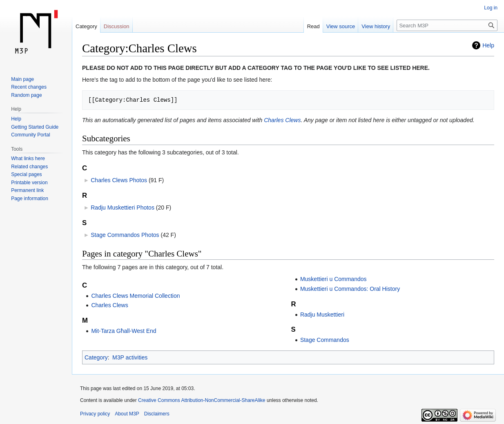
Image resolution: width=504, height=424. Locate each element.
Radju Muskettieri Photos (123, 208)
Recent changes (29, 87)
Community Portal (30, 135)
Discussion (117, 26)
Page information (30, 199)
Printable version (29, 183)
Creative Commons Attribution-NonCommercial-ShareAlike (202, 400)
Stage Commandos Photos (125, 235)
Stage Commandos (325, 340)
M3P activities (130, 357)
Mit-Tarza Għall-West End (124, 331)
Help (488, 45)
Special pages (26, 174)
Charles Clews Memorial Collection (135, 296)
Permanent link (27, 190)
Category (96, 357)
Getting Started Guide (35, 127)
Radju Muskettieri (322, 315)
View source (341, 26)
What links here (28, 158)
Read (313, 26)
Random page (26, 95)
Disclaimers (157, 414)
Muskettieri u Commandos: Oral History (350, 289)
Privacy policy (95, 414)
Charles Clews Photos (119, 180)
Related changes (29, 167)
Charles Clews (282, 120)
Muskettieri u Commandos (333, 279)
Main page (22, 79)
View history (376, 26)
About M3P (127, 414)
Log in (491, 8)
